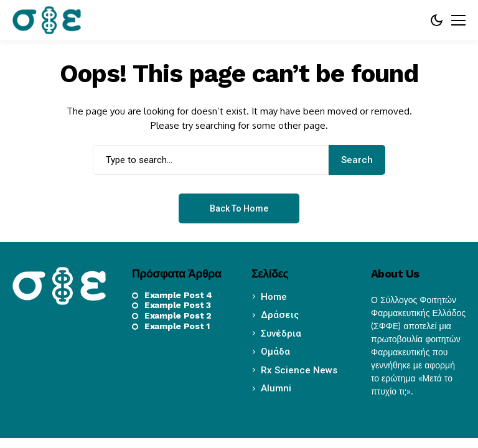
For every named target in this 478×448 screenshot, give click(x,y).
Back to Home (239, 208)
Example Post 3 (178, 305)
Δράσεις (280, 315)
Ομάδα (275, 352)
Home (274, 297)
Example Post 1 (177, 326)
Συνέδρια (281, 334)
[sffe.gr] (47, 20)
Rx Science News (299, 370)
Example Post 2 (178, 315)
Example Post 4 (178, 295)
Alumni (276, 388)
